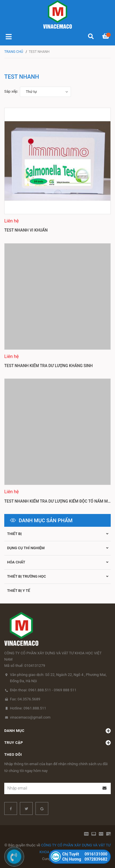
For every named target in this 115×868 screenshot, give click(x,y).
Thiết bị (14, 534)
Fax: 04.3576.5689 (25, 699)
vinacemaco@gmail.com (30, 717)
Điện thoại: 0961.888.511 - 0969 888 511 (43, 690)
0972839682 (85, 859)
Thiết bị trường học (27, 576)
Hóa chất (16, 562)
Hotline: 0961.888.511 (28, 708)
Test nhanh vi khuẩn (26, 230)
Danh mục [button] (57, 731)
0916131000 (85, 854)
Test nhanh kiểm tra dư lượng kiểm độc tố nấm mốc (59, 501)
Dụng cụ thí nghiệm (26, 548)
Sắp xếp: (11, 91)
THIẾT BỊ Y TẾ (19, 591)
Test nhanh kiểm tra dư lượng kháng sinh (48, 366)
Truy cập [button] (57, 743)
